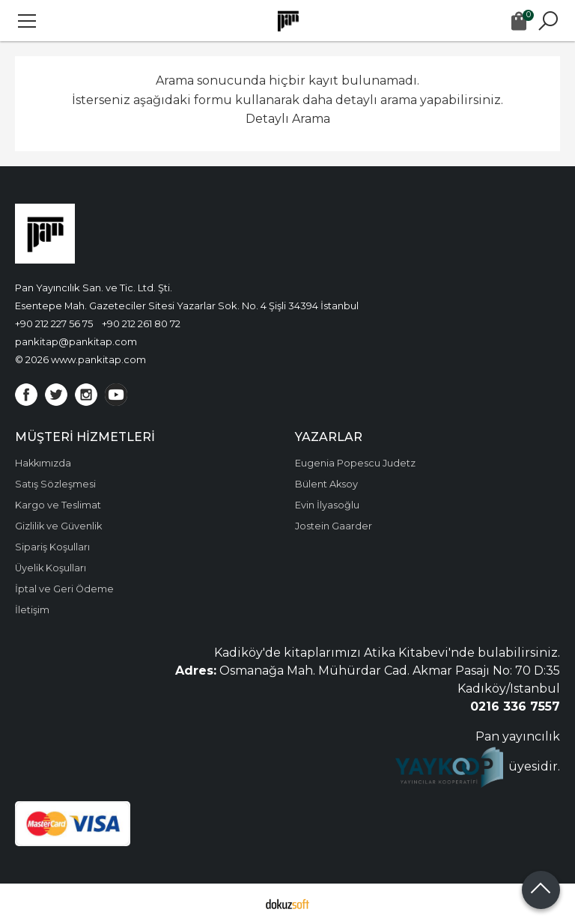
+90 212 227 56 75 (54, 323)
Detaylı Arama (288, 119)
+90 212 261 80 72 (141, 323)
